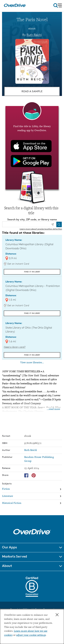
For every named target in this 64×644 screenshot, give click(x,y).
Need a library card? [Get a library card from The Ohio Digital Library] (15, 347)
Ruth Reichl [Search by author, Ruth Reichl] (34, 35)
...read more (53, 409)
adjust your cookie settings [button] (31, 635)
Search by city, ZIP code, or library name (32, 219)
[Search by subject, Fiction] (32, 489)
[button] (32, 548)
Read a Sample (32, 91)
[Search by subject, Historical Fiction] (32, 503)
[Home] (15, 6)
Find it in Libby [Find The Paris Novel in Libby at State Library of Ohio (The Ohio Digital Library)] (32, 355)
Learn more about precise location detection (41, 229)
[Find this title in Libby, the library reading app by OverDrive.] (32, 148)
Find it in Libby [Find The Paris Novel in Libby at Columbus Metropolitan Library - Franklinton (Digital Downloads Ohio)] (32, 313)
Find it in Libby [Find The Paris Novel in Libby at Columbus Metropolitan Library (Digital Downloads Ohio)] (32, 272)
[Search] (59, 224)
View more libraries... (32, 363)
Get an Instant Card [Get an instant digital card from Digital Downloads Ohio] (16, 264)
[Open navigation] (58, 5)
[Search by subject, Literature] (32, 496)
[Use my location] (53, 224)
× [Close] (57, 615)
